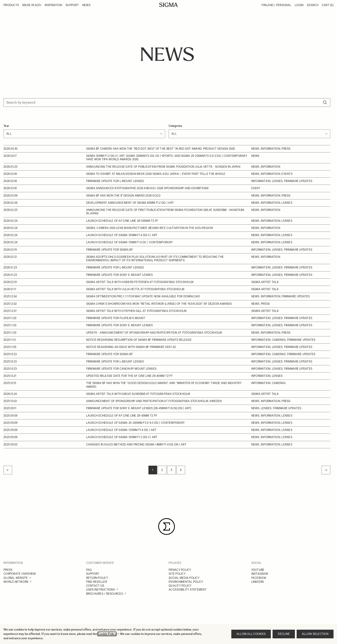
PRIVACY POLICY (180, 570)
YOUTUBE (258, 570)
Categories (175, 126)
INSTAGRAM (260, 574)
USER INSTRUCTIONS (100, 590)
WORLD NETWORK (16, 582)
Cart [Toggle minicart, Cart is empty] (328, 5)
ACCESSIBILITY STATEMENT (188, 590)
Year (6, 126)
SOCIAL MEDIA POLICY (184, 578)
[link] (8, 470)
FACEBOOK (259, 578)
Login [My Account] (299, 5)
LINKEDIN (258, 582)
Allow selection (315, 634)
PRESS (8, 570)
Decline (284, 634)
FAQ (89, 570)
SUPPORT (93, 574)
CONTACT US (95, 586)
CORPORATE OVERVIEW (20, 574)
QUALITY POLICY (180, 586)
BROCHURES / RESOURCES (105, 594)
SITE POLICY (177, 574)
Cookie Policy (107, 634)
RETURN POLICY (97, 578)
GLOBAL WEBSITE (16, 578)
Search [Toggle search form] (313, 5)
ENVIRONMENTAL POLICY (186, 582)
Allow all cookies (251, 634)
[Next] (326, 470)
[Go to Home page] (168, 5)
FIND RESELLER (97, 582)
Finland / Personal (276, 5)
